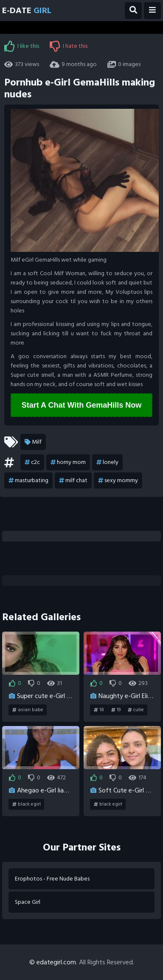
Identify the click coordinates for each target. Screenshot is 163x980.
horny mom (68, 462)
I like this (22, 46)
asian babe (28, 710)
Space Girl (28, 902)
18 (99, 710)
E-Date (27, 11)
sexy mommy (118, 480)
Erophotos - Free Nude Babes (52, 879)
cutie (136, 710)
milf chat (73, 480)
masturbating (28, 480)
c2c (32, 462)
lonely (107, 462)
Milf (33, 442)
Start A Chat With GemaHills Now (82, 405)
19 (116, 710)
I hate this (69, 46)
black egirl (27, 804)
